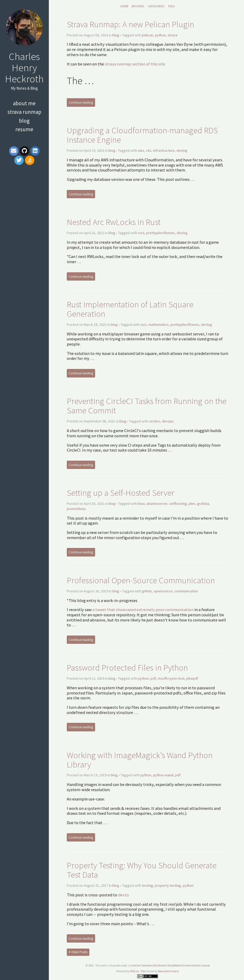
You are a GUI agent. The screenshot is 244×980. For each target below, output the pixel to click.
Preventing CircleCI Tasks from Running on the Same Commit (147, 406)
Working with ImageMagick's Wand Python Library (140, 760)
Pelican (135, 971)
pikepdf (192, 678)
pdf (153, 678)
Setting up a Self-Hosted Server (121, 493)
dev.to (123, 895)
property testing (168, 885)
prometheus (76, 509)
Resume (24, 129)
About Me (24, 103)
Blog (24, 121)
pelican (147, 35)
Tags (171, 6)
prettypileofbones (160, 233)
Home (125, 6)
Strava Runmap (24, 112)
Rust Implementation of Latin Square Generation (130, 309)
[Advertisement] (24, 207)
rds (149, 150)
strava (173, 35)
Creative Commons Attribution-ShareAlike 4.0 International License (170, 965)
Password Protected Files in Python (127, 668)
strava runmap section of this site (135, 64)
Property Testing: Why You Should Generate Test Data (142, 870)
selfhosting (178, 504)
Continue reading (81, 102)
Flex (143, 971)
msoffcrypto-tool (171, 678)
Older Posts (78, 952)
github (147, 591)
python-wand (163, 775)
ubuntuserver (157, 504)
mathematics (159, 325)
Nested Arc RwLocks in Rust (114, 222)
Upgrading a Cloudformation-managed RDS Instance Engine (142, 135)
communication (186, 591)
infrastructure (164, 150)
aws (141, 150)
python (160, 35)
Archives (138, 6)
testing (147, 885)
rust (141, 233)
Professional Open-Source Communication (141, 580)
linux (141, 504)
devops (168, 421)
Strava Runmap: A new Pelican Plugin (130, 24)
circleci (154, 421)
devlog (182, 150)
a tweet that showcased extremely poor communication (143, 610)
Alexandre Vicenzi (168, 971)
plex (192, 504)
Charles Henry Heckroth (24, 68)
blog (116, 35)
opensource (163, 591)
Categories (156, 6)
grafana (203, 504)
